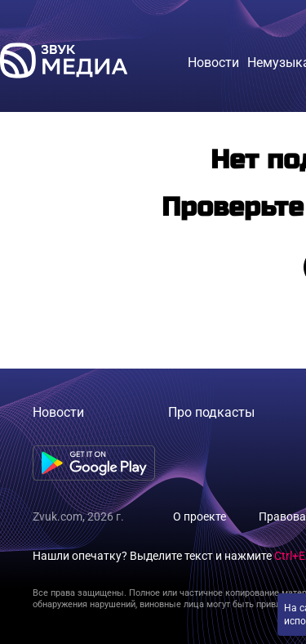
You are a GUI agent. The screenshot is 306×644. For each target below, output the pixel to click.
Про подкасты (211, 412)
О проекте (200, 517)
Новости (58, 412)
